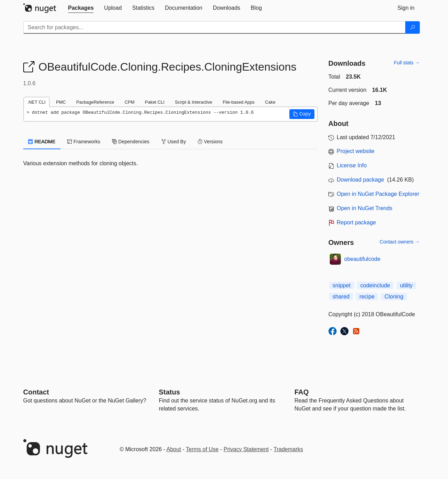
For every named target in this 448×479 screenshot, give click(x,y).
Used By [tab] (174, 142)
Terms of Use (202, 449)
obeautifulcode (362, 259)
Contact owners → (399, 242)
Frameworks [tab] (84, 142)
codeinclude (375, 285)
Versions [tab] (210, 142)
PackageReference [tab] (95, 102)
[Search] (413, 27)
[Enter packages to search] (214, 27)
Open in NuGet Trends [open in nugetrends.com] (365, 208)
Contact (36, 392)
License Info (352, 165)
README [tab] (42, 142)
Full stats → (407, 63)
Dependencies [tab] (131, 142)
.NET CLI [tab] (37, 102)
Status (170, 392)
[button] (302, 114)
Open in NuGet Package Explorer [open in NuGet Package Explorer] (378, 194)
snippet (342, 285)
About (174, 449)
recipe (367, 297)
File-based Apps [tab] (239, 102)
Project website (356, 151)
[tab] (81, 8)
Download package (360, 180)
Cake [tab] (270, 102)
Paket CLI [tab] (155, 102)
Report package (356, 222)
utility (406, 285)
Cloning (394, 297)
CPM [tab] (129, 102)
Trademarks (289, 449)
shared (341, 297)
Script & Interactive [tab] (194, 102)
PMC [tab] (61, 102)
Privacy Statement (246, 449)
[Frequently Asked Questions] (302, 392)
